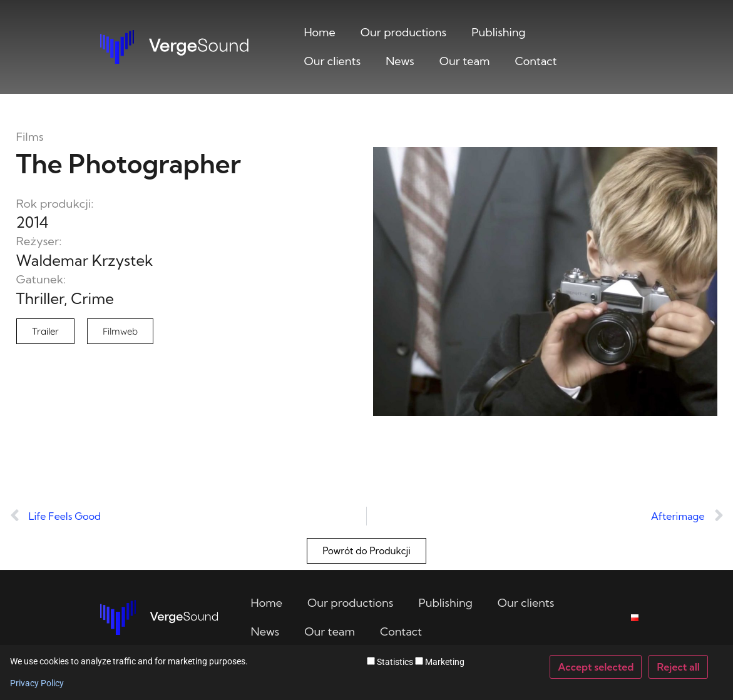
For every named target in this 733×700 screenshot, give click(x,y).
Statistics (390, 662)
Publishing (498, 32)
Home (319, 32)
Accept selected (596, 667)
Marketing (440, 662)
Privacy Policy (37, 683)
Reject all (678, 667)
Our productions (403, 32)
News (400, 61)
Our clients (332, 61)
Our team (465, 61)
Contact (536, 61)
